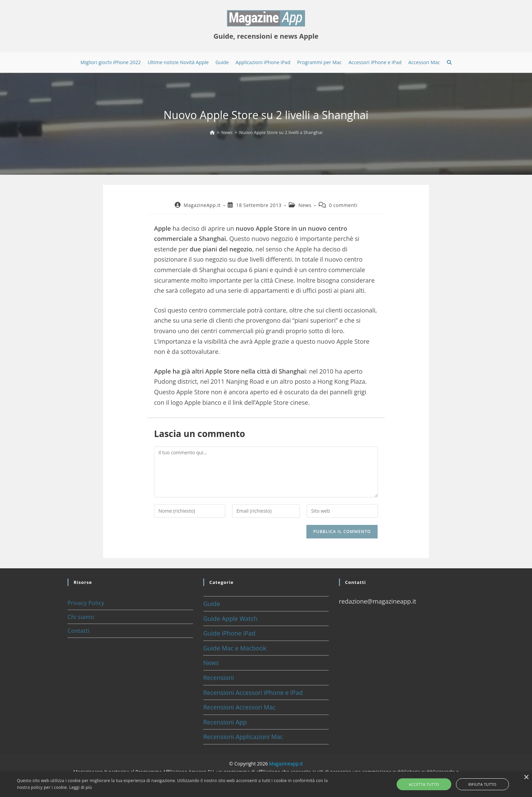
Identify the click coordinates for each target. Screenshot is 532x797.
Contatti (78, 631)
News (305, 205)
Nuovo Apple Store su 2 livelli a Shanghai (281, 132)
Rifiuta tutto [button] (476, 784)
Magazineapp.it (286, 764)
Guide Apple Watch (230, 619)
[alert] (266, 784)
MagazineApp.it (202, 205)
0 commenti (343, 205)
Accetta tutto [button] (430, 784)
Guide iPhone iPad (229, 633)
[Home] (212, 132)
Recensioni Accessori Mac (239, 707)
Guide (212, 604)
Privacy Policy (86, 603)
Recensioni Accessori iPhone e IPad (253, 692)
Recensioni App (225, 722)
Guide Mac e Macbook (235, 648)
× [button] (526, 777)
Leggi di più (81, 787)
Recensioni (219, 678)
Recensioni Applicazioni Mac (243, 737)
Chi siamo (81, 617)
